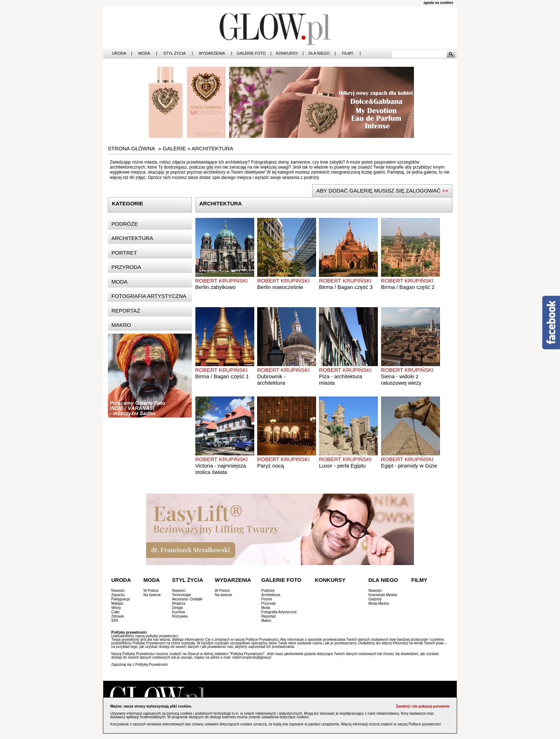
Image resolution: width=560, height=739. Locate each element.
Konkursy (287, 53)
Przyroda (126, 267)
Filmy (347, 53)
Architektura (212, 148)
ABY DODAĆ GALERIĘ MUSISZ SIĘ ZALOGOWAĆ (382, 191)
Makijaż (117, 603)
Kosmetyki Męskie (383, 595)
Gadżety (375, 599)
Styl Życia (174, 53)
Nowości (118, 591)
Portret (124, 253)
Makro (121, 325)
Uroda (119, 53)
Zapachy (118, 595)
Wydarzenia (212, 53)
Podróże (125, 224)
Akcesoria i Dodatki (187, 599)
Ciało (116, 612)
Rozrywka (180, 616)
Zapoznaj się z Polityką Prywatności (140, 665)
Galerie (174, 148)
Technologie (182, 595)
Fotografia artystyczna (149, 296)
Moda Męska (379, 603)
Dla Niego (319, 53)
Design (178, 608)
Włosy (116, 608)
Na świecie (152, 595)
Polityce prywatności (425, 724)
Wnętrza (179, 603)
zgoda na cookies (438, 3)
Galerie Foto (251, 53)
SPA (115, 621)
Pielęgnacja (121, 599)
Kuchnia (179, 612)
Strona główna (132, 148)
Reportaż (126, 311)
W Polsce (151, 591)
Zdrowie (118, 616)
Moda (144, 53)
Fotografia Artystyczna (279, 612)
